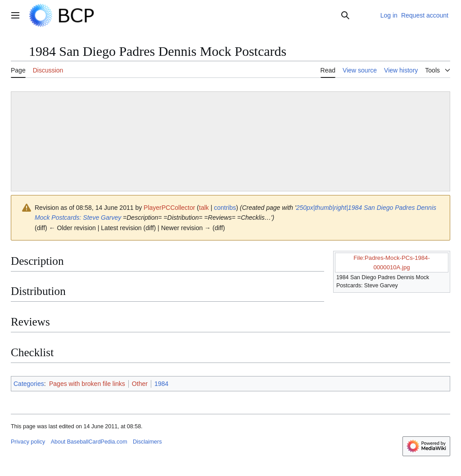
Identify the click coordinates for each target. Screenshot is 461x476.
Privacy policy (28, 442)
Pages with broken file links (87, 384)
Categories (29, 384)
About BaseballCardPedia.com (89, 442)
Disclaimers (147, 442)
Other (140, 384)
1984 (161, 384)
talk (204, 208)
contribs (225, 208)
